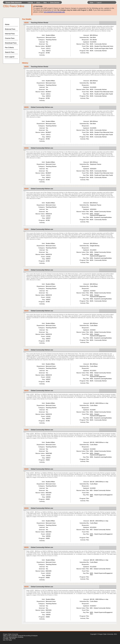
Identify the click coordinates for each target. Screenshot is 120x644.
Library (38, 2)
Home (91, 2)
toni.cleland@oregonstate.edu (54, 12)
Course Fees (10, 38)
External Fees (10, 29)
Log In (99, 2)
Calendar (30, 2)
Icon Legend (10, 57)
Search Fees (10, 52)
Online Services (55, 2)
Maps (45, 2)
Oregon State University (14, 2)
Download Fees (11, 43)
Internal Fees (10, 34)
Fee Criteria (9, 48)
